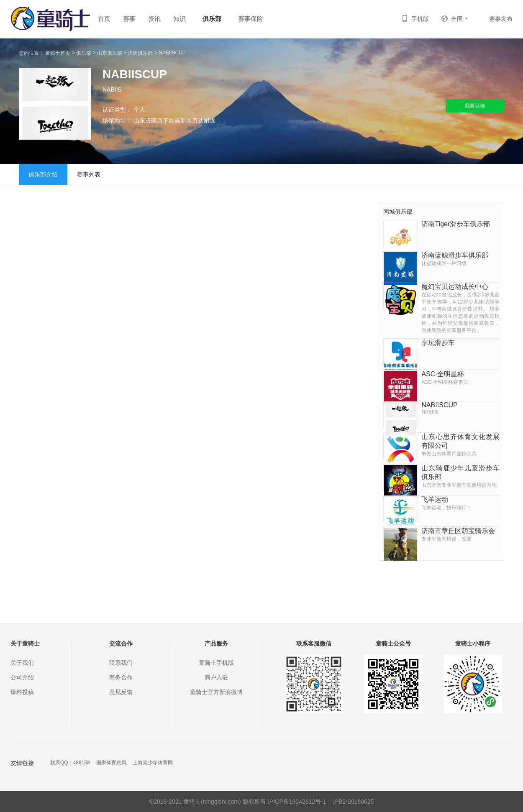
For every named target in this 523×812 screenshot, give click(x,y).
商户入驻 (216, 677)
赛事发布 (501, 19)
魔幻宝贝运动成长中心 (460, 309)
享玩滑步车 (438, 343)
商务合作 (121, 677)
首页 (104, 19)
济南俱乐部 (140, 53)
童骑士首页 (58, 53)
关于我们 (22, 663)
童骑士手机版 (216, 663)
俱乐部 (212, 19)
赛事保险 (251, 19)
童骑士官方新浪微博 (216, 692)
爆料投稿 (22, 692)
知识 (179, 19)
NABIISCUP (172, 53)
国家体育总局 (111, 763)
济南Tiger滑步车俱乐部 (456, 224)
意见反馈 (121, 692)
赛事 (129, 19)
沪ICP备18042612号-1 (297, 802)
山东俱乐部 (110, 53)
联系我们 (121, 663)
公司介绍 (22, 677)
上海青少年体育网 (153, 763)
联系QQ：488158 (70, 763)
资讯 (154, 19)
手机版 (415, 19)
